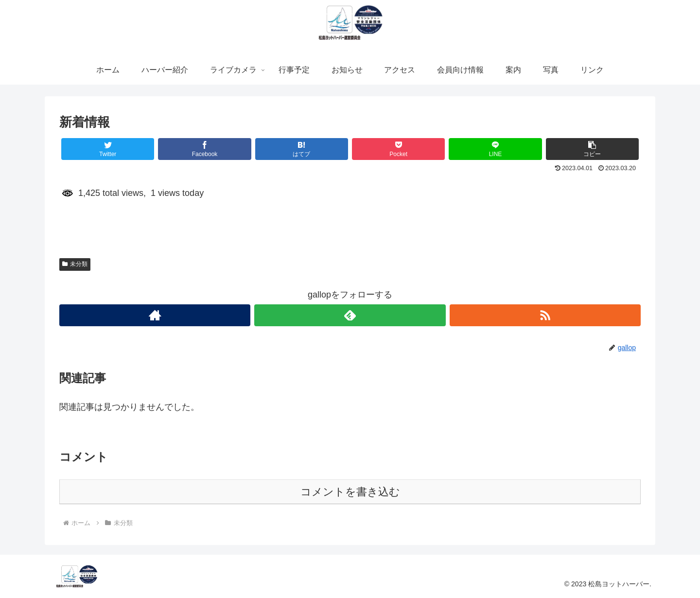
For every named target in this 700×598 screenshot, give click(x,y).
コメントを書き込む (350, 492)
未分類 (75, 264)
